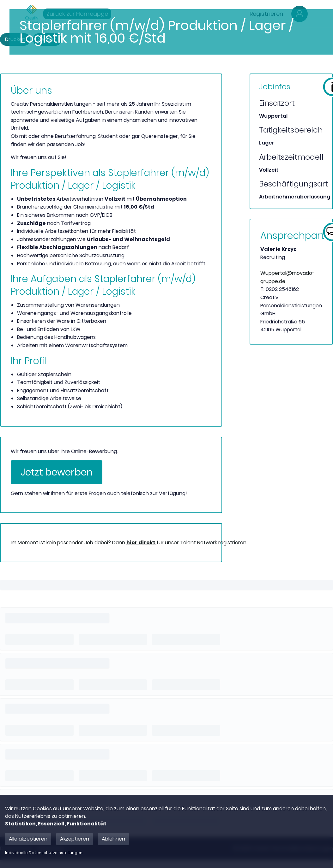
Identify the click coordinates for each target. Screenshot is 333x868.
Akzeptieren (75, 839)
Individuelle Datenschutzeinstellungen (44, 853)
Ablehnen (113, 839)
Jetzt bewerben (57, 472)
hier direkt (141, 543)
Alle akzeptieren (28, 839)
